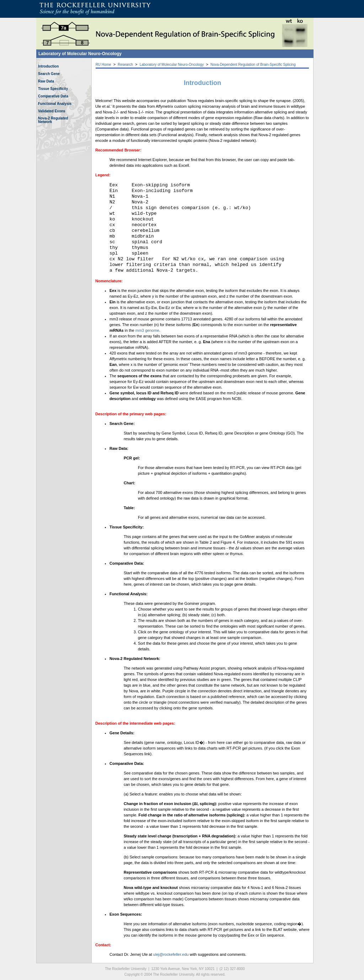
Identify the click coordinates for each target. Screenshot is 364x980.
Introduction (48, 66)
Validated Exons (52, 111)
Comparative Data (53, 96)
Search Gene (49, 74)
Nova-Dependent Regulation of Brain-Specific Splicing (253, 65)
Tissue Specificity (53, 89)
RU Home (103, 65)
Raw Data (46, 81)
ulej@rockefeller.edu (171, 954)
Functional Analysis (55, 104)
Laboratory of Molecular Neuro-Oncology (80, 54)
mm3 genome (147, 330)
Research (125, 65)
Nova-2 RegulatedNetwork (53, 120)
